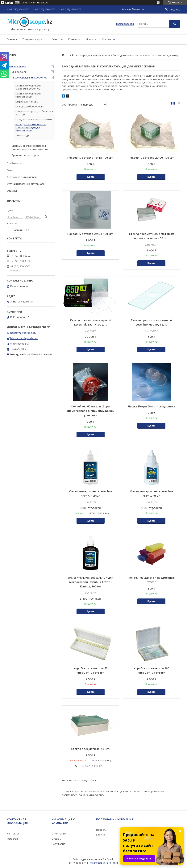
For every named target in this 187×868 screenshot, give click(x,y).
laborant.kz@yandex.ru (24, 338)
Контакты (74, 39)
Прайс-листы (15, 163)
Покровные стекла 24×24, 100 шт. (90, 234)
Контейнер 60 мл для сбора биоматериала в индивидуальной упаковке (90, 411)
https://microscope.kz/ (23, 333)
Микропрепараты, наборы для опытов (34, 113)
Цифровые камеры (27, 102)
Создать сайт (29, 3)
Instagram (13, 839)
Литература (23, 135)
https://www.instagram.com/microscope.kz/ (50, 354)
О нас (55, 39)
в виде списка (178, 105)
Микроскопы (19, 72)
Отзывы (12, 191)
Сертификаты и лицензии (23, 177)
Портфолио (58, 844)
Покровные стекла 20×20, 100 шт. (152, 158)
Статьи (106, 39)
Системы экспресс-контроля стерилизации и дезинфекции (30, 147)
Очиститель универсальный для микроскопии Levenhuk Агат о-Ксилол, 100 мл (91, 582)
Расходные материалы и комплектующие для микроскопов (31, 127)
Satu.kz (111, 859)
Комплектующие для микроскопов (28, 95)
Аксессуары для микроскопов (91, 55)
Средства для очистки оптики (34, 119)
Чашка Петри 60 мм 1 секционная (152, 406)
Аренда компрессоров (25, 155)
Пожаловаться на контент (103, 863)
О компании (59, 834)
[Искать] (175, 24)
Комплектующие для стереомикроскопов (28, 87)
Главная (12, 39)
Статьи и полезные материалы (26, 184)
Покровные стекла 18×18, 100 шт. (90, 158)
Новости (91, 39)
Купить (90, 177)
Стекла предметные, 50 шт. (90, 749)
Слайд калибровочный (29, 106)
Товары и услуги (32, 39)
